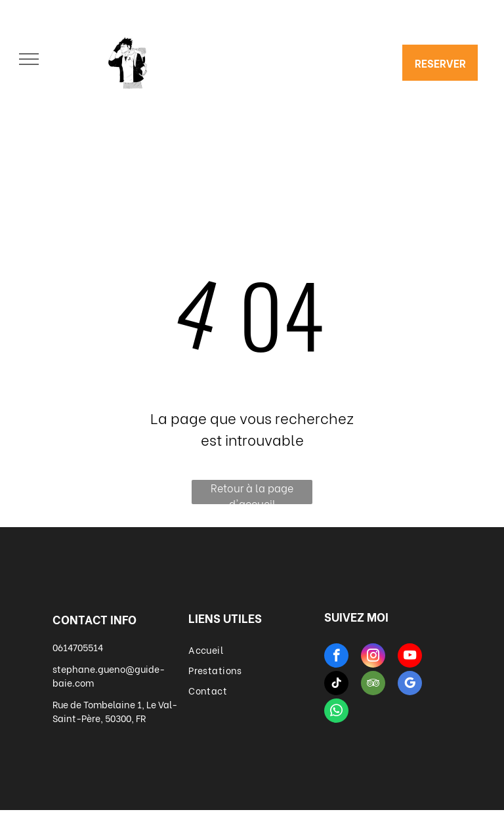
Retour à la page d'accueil (252, 492)
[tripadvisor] (373, 685)
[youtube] (410, 657)
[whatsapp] (336, 712)
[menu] (29, 59)
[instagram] (373, 657)
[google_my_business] (410, 685)
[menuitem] (252, 650)
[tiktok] (336, 685)
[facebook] (336, 657)
